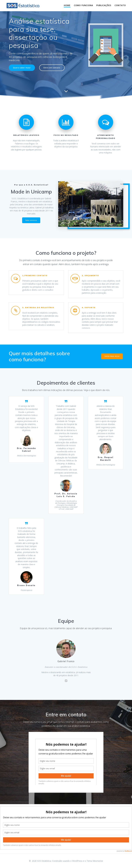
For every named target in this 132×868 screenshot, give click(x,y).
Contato (120, 5)
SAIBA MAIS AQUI (112, 356)
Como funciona (83, 5)
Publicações (104, 5)
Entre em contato (52, 68)
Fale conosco (31, 220)
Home (67, 5)
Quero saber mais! (22, 68)
